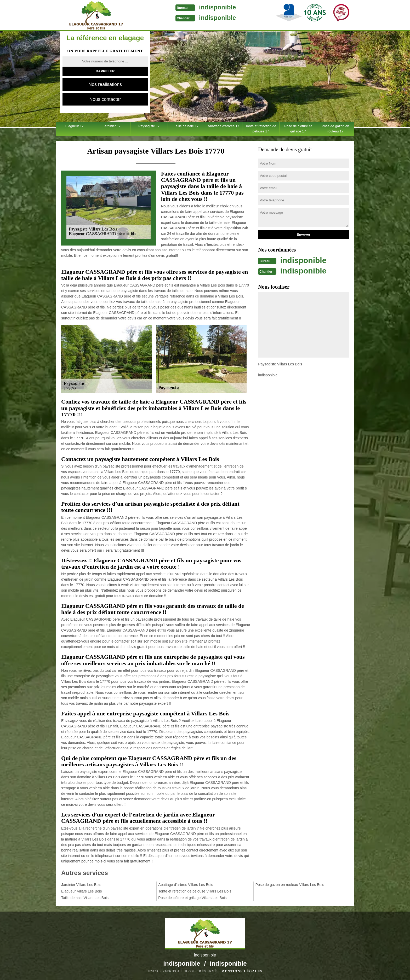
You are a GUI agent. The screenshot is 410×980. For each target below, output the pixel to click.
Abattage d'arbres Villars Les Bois (186, 885)
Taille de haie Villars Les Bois (85, 898)
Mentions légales (242, 971)
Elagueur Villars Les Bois (81, 891)
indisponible (217, 7)
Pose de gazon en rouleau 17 (335, 129)
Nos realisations (105, 84)
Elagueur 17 (75, 126)
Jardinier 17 (112, 126)
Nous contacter (105, 99)
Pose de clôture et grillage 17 (298, 129)
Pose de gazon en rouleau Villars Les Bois (290, 885)
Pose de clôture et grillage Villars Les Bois (192, 898)
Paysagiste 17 (149, 126)
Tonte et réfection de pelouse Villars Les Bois (195, 891)
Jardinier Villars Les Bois (81, 885)
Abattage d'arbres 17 (224, 126)
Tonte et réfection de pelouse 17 (261, 129)
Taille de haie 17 (186, 126)
